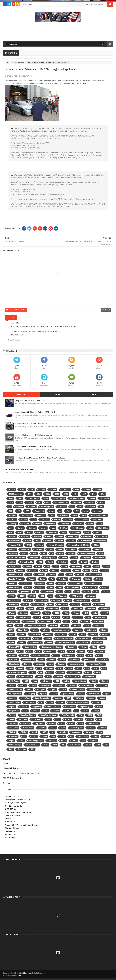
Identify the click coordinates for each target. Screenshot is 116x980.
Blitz (11, 532)
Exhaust (52, 575)
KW (88, 617)
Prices (21, 668)
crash (24, 554)
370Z (20, 502)
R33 (87, 668)
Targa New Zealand (28, 715)
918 (81, 507)
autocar (38, 524)
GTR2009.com (15, 600)
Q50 (39, 668)
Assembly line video (99, 515)
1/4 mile (53, 490)
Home (6, 763)
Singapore (41, 690)
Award (90, 524)
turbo (63, 728)
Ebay (97, 566)
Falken (80, 575)
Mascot (65, 626)
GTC (42, 596)
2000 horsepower (16, 494)
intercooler (105, 609)
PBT (21, 976)
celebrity (40, 545)
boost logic (76, 532)
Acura (52, 511)
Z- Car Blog (10, 837)
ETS (95, 571)
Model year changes (62, 630)
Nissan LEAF (14, 647)
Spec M (43, 694)
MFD (11, 630)
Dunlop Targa (14, 566)
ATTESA (12, 520)
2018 (11, 498)
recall (40, 677)
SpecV (81, 694)
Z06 (107, 745)
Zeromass (22, 749)
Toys (62, 724)
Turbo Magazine (77, 728)
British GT (25, 537)
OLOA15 (24, 656)
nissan (49, 643)
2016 (94, 494)
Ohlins (82, 651)
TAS (81, 715)
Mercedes (99, 626)
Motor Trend (35, 634)
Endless (67, 571)
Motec (12, 634)
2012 (57, 494)
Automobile (50, 524)
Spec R (54, 694)
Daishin (71, 554)
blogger (106, 310)
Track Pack (13, 728)
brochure (38, 537)
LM (10, 626)
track (81, 724)
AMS (52, 515)
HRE (21, 609)
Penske (52, 660)
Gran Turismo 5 (73, 588)
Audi (34, 520)
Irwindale (24, 613)
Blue (20, 532)
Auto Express (83, 520)
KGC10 (56, 617)
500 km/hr (77, 502)
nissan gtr (98, 643)
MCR (87, 626)
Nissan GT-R (84, 643)
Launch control (46, 622)
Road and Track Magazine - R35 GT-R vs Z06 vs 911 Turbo (40, 458)
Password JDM (29, 660)
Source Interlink (78, 690)
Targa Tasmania (68, 715)
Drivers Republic (27, 562)
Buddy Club (73, 537)
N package (25, 639)
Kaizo (38, 617)
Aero (68, 511)
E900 (65, 566)
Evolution (40, 575)
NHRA (12, 643)
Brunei (60, 537)
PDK (42, 660)
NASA (49, 639)
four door (40, 583)
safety (67, 681)
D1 (52, 554)
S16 (57, 681)
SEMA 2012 (46, 685)
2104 (46, 498)
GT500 (106, 592)
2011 (48, 494)
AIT (77, 511)
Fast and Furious (94, 575)
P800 (90, 656)
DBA (101, 554)
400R (48, 502)
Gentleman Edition (94, 583)
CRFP (34, 554)
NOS (20, 651)
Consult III (72, 549)
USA (100, 732)
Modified (78, 630)
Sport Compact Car (42, 698)
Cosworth (13, 554)
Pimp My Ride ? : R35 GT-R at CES (29, 401)
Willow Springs (15, 745)
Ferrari (43, 579)
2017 (103, 494)
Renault (59, 677)
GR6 (51, 588)
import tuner (53, 609)
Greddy (105, 588)
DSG (40, 562)
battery (44, 528)
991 (102, 507)
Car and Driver (85, 541)
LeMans (86, 622)
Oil (91, 651)
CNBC (50, 549)
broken (49, 537)
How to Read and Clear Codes (18, 812)
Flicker (88, 579)
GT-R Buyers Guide (13, 806)
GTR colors (62, 596)
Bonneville (53, 532)
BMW (29, 532)
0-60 (32, 490)
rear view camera (25, 677)
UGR (44, 732)
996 (11, 511)
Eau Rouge (76, 566)
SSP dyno (79, 698)
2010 (39, 494)
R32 (79, 668)
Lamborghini (29, 622)
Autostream (65, 524)
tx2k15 (35, 732)
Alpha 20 (13, 515)
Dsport (50, 562)
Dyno (38, 566)
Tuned (53, 728)
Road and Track (73, 677)
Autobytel (26, 524)
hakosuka (56, 600)
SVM (46, 711)
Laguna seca (14, 622)
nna (103, 647)
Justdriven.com (24, 617)
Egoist (44, 571)
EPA (87, 571)
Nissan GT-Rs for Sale (12, 768)
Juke (95, 613)
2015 (84, 494)
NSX (39, 651)
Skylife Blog (10, 831)
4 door (30, 502)
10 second (66, 490)
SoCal (64, 690)
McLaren (77, 626)
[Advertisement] (58, 31)
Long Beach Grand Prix (36, 626)
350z (11, 502)
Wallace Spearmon (36, 741)
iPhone (12, 613)
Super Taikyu (70, 707)
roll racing (47, 681)
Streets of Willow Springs (78, 702)
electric (55, 571)
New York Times (84, 639)
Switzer (67, 711)
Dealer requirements (17, 558)
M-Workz (54, 626)
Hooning (76, 605)
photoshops (89, 660)
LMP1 (19, 626)
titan (58, 719)
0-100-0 (12, 490)
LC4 (67, 622)
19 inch (98, 490)
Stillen (50, 702)
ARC (84, 515)
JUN (11, 617)
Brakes (98, 532)
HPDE (11, 609)
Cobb (60, 549)
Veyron (34, 736)
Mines (35, 630)
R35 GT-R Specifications (13, 778)
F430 (70, 575)
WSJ (55, 745)
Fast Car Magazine (16, 579)
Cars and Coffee (15, 545)
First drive (76, 579)
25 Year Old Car (12, 796)
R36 (33, 673)
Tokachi (79, 719)
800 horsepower (47, 507)
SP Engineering (15, 694)
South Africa (94, 690)
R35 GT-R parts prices (18, 673)
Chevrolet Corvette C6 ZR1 (78, 545)
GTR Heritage (77, 596)
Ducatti (84, 562)
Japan (47, 613)
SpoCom (13, 698)
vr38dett (106, 736)
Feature (32, 579)
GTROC (28, 600)
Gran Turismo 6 (90, 588)
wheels (74, 741)
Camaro (60, 541)
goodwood (40, 588)
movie (73, 634)
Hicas (25, 605)
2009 (30, 494)
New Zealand (100, 639)
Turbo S (91, 728)
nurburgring (20, 63)
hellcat (97, 600)
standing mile (14, 702)
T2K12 (86, 711)
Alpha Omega (27, 515)
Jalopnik (36, 613)
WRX (46, 745)
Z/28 (98, 745)
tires (49, 719)
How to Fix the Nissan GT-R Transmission (33, 435)
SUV (26, 711)
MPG (83, 634)
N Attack (12, 639)
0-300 (22, 490)
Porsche (61, 664)
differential (34, 558)
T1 (77, 711)
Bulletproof (87, 537)
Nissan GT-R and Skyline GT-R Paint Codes (34, 446)
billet (91, 528)
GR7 (60, 588)
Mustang (105, 634)
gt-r (36, 592)
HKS (50, 605)
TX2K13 (12, 732)
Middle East (23, 630)
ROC (26, 681)
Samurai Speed (80, 681)
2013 (66, 494)
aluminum (41, 515)
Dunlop (95, 562)
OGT (62, 651)
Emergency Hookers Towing (17, 800)
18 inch (87, 490)
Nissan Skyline (30, 647)
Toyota (52, 724)
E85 (56, 566)
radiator (61, 673)
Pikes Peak (103, 660)
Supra (99, 707)
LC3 (58, 622)
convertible (85, 549)
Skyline (53, 690)
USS (24, 736)
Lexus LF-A (99, 622)
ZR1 (33, 749)
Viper (62, 736)
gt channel (25, 592)
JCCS (57, 613)
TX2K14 (24, 732)
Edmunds (33, 571)
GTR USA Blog (11, 809)
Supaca (12, 707)
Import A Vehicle (12, 815)
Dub (74, 562)
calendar (48, 541)
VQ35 (95, 736)
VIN (54, 736)
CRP (44, 554)
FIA (52, 579)
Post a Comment (14, 340)
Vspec (12, 741)
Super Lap (37, 707)
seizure (23, 685)
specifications (68, 694)
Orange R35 (69, 656)
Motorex (48, 634)
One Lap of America (41, 656)
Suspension (14, 711)
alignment (98, 511)
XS (63, 745)
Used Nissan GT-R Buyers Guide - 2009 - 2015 (35, 412)
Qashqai (49, 668)
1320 (77, 490)
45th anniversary (61, 502)
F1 (62, 575)
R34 (96, 668)
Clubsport (39, 549)
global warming (15, 588)
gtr (51, 596)
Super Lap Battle (53, 707)
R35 (104, 668)
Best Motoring (78, 528)
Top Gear (13, 724)
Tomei (90, 719)
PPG (11, 668)
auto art (57, 520)
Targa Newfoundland (48, 715)
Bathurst (32, 528)
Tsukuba (42, 728)
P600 (81, 656)
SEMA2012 (59, 685)
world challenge (32, 745)
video (45, 736)
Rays (89, 673)
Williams (94, 741)
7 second (19, 507)
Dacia (61, 554)
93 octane (91, 507)
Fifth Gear (63, 579)
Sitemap (7, 783)
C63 (38, 541)
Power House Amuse (96, 664)
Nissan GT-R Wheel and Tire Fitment (31, 423)
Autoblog (13, 524)
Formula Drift (26, 583)
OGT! (71, 651)
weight (64, 741)
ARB (75, 515)
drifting (12, 562)
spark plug (31, 694)
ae (60, 511)
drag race (86, 558)
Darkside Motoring (87, 554)
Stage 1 (91, 698)
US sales (89, 732)
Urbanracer (76, 732)
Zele (11, 749)
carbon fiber (101, 541)
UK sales (63, 732)
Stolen (61, 702)
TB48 (90, 715)
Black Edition (103, 528)
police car (40, 664)
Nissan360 (71, 647)
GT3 (77, 592)
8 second (32, 507)
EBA (88, 566)
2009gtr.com (26, 973)
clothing (12, 549)
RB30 (11, 677)
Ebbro (107, 566)
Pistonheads (14, 664)
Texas (11, 719)
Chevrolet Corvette (56, 545)
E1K (47, 566)
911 (72, 507)
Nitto (94, 647)
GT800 (33, 596)
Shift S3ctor (103, 685)
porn (51, 664)
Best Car (64, 528)
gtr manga (91, 596)
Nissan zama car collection (52, 647)
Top (99, 719)
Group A (12, 592)
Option (56, 656)
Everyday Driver (15, 575)
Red (49, 677)
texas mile (23, 719)
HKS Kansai (62, 605)
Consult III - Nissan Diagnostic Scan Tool (21, 773)
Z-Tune (88, 745)
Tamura (12, 715)
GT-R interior (48, 592)
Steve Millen (30, 702)
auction (24, 520)
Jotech (76, 613)
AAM (28, 511)
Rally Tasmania (75, 673)
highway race (38, 605)
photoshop (75, 660)
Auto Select (98, 520)
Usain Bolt (13, 736)
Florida (99, 579)
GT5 (96, 592)
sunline (96, 702)
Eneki (77, 571)
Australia (45, 520)
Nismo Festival (36, 643)
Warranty (52, 741)
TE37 (99, 715)
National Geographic (64, 639)
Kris (13, 323)
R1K (60, 668)
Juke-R (105, 613)
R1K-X (69, 668)
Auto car (69, 520)
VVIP (21, 741)
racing (50, 673)
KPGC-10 (78, 617)
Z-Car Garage (75, 745)
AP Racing (64, 515)
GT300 (87, 592)
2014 (75, 494)
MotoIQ (22, 634)
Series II (72, 685)
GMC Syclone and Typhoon (17, 803)
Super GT (24, 707)
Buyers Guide (14, 541)
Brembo (12, 537)
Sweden (56, 711)
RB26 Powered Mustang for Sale (19, 469)
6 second (90, 502)
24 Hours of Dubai (77, 498)
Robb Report (14, 681)
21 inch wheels (33, 498)
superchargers (86, 707)
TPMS (71, 724)
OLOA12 (101, 651)
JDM (66, 613)
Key (47, 617)
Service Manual (87, 685)
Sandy (94, 681)
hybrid (31, 609)
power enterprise (76, 664)
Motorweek (61, 634)
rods (35, 681)
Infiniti (66, 609)
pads (100, 656)
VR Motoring (11, 834)
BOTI (88, 532)
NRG (30, 651)
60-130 (101, 502)
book (64, 532)
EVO (29, 575)
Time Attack (37, 719)
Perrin (63, 660)
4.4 (39, 502)
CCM (29, 545)
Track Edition (93, 724)
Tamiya (96, 711)
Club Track (25, 549)
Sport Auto (26, 698)
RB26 (98, 673)
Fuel (51, 583)
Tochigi (68, 719)
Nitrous (84, 647)
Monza (104, 630)
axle (11, 528)
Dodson (64, 558)
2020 (20, 498)
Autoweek (79, 524)
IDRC (41, 609)
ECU (11, 571)
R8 (41, 673)
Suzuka (36, 711)
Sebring (105, 681)
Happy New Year (82, 600)
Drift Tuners (100, 558)
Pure (30, 668)
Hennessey (13, 605)
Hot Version (99, 605)
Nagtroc (38, 639)
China (96, 545)
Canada (71, 541)
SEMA (33, 685)
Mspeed (93, 634)
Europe (105, 571)
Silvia (29, 690)
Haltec (68, 600)
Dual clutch (63, 562)
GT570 (12, 596)
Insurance (91, 609)
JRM (86, 613)
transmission (28, 728)
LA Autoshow (100, 617)
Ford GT (12, 583)
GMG (29, 588)
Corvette (98, 549)
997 (19, 511)
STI (41, 702)
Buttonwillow (102, 537)
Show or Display (15, 690)
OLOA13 (12, 656)
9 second (62, 507)
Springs (58, 698)
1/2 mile (42, 490)
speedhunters (94, 694)
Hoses (87, 605)
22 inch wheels (59, 498)
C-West (28, 541)
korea (67, 617)
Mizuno (46, 630)
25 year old (105, 498)
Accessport (39, 511)
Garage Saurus (76, 583)
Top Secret (26, 724)
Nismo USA (10, 822)
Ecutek (21, 571)
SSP (68, 698)
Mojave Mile (91, 630)
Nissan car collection (65, 643)
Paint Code (13, 660)
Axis (100, 524)
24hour (92, 498)
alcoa (86, 511)
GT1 (60, 592)
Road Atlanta (90, 677)
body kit (40, 532)
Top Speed (39, 724)
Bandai (21, 528)
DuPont (28, 566)
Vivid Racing (83, 736)
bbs (53, 528)
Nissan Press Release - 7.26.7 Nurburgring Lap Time (40, 69)
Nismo (22, 643)
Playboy (27, 664)
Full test (61, 583)
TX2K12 (103, 728)
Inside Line (78, 609)
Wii (84, 741)
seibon (12, 685)
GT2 (68, 592)
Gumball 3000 (42, 600)
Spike (107, 694)
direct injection (50, 558)
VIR (71, 736)
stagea (102, 698)
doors (75, 558)
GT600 (22, 596)
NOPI (11, 651)
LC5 (76, 622)
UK (53, 732)
